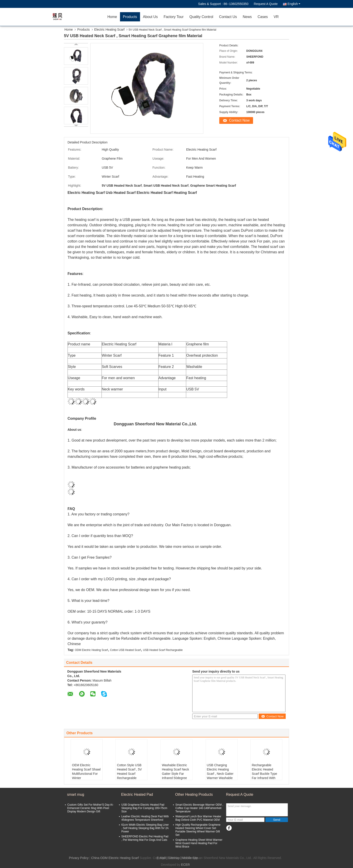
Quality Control (201, 17)
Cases (263, 17)
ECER (185, 865)
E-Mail (161, 858)
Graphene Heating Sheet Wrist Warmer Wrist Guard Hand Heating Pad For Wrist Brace (199, 843)
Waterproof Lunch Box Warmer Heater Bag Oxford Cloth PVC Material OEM (198, 818)
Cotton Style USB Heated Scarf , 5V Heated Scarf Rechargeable (129, 772)
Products (130, 17)
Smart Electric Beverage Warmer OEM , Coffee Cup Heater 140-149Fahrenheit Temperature (199, 808)
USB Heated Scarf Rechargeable (163, 650)
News (247, 17)
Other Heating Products (194, 794)
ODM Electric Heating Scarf (91, 650)
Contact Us (228, 17)
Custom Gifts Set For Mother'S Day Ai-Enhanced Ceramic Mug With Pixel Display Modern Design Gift (90, 808)
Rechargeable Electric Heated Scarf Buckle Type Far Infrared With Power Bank (264, 774)
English (294, 4)
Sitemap (174, 858)
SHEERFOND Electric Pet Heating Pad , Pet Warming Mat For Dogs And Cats (145, 838)
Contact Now (239, 120)
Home (112, 17)
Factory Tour (174, 17)
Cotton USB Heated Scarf (126, 650)
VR (276, 17)
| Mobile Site (189, 858)
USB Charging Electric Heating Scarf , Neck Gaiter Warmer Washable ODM (220, 774)
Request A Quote (266, 4)
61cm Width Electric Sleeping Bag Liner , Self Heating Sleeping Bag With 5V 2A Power (145, 828)
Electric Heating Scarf (110, 29)
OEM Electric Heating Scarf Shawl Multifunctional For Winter (86, 772)
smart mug (76, 794)
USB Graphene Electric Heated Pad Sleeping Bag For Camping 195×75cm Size (144, 808)
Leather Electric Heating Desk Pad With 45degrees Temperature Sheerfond (145, 818)
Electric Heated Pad (137, 794)
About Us (150, 17)
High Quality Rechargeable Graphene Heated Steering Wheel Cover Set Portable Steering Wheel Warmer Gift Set (198, 830)
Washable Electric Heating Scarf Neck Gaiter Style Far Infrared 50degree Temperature (175, 774)
